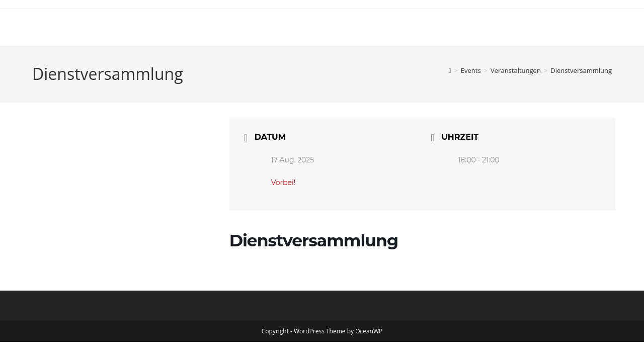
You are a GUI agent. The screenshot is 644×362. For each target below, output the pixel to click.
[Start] (450, 70)
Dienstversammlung (581, 70)
